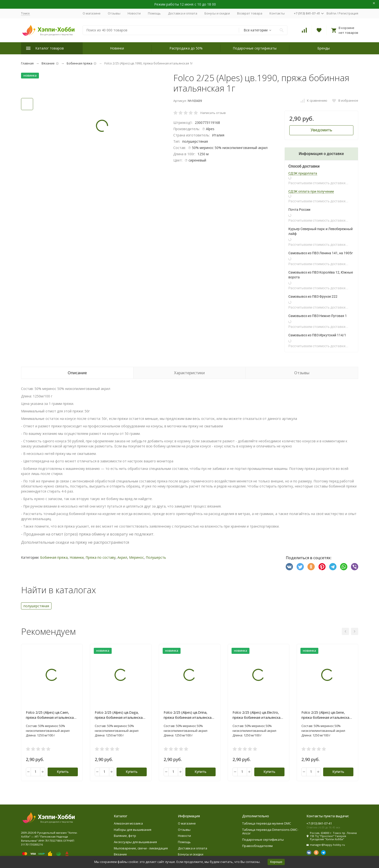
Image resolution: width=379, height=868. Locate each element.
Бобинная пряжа (80, 63)
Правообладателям (257, 846)
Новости (134, 13)
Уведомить (321, 130)
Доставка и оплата (183, 13)
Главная (27, 63)
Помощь (154, 13)
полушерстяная (36, 606)
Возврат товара (250, 13)
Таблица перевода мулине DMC (267, 823)
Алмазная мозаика (128, 823)
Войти (331, 13)
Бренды (324, 48)
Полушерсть (156, 557)
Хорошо (276, 862)
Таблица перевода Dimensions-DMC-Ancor (270, 832)
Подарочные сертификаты (255, 48)
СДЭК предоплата (303, 173)
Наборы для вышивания (133, 830)
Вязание (48, 63)
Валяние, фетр (125, 836)
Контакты (277, 13)
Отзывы (114, 13)
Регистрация (348, 13)
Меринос (136, 557)
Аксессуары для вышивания (135, 842)
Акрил (122, 557)
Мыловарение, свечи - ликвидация (141, 848)
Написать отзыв (213, 113)
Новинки (117, 48)
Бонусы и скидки (217, 13)
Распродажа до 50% (186, 48)
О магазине (92, 13)
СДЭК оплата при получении (311, 191)
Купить (63, 772)
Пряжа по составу (101, 557)
